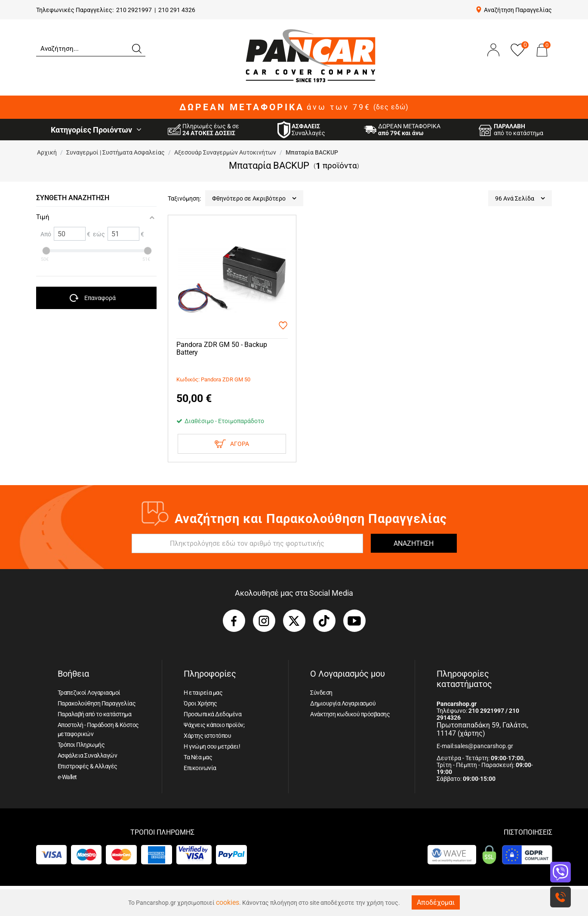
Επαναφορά (100, 298)
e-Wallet (67, 777)
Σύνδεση (321, 693)
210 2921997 (134, 10)
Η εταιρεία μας (203, 693)
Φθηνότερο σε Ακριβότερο (254, 198)
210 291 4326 (177, 10)
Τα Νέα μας (198, 757)
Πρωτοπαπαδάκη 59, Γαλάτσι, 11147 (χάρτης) (482, 729)
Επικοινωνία (200, 768)
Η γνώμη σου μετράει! (212, 746)
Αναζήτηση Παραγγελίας (518, 10)
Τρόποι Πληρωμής (81, 745)
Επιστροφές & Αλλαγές (88, 766)
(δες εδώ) (391, 107)
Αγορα (232, 444)
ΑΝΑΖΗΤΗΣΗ (414, 543)
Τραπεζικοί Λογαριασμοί (89, 693)
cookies (228, 902)
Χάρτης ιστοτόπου (207, 736)
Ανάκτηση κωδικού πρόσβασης (350, 714)
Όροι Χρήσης (200, 703)
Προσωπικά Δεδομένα (212, 714)
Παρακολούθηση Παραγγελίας (97, 703)
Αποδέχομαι (436, 902)
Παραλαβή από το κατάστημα (95, 714)
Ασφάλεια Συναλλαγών (88, 755)
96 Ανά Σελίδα (520, 198)
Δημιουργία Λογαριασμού (343, 703)
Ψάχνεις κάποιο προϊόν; (214, 725)
